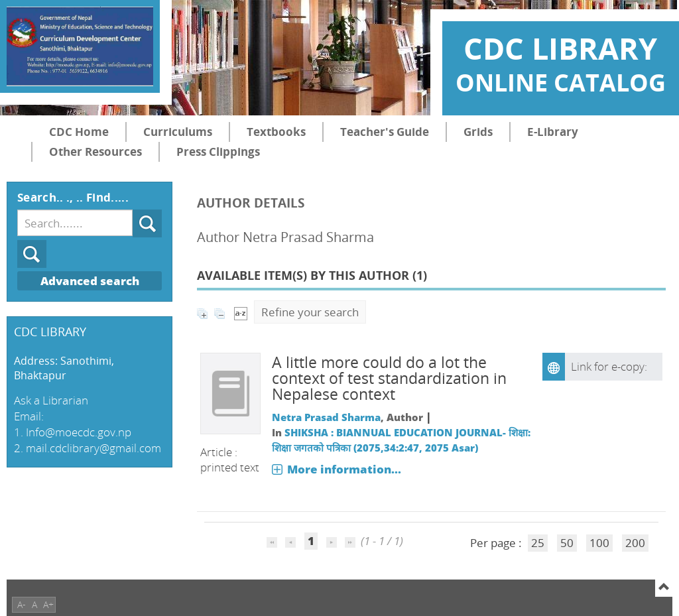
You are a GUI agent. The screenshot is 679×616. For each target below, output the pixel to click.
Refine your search (310, 312)
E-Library (553, 132)
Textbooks (276, 132)
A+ (48, 604)
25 (538, 543)
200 (635, 543)
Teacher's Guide (385, 132)
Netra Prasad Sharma (326, 417)
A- (22, 604)
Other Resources (95, 152)
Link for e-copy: (609, 366)
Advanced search (90, 281)
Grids (478, 132)
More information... (344, 469)
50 (567, 543)
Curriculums (178, 132)
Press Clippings (218, 152)
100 (599, 543)
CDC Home (79, 132)
